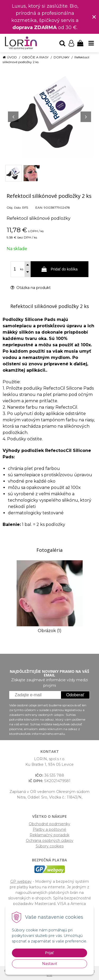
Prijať (49, 953)
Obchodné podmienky (49, 824)
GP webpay (21, 881)
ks (22, 269)
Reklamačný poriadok (49, 835)
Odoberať (75, 695)
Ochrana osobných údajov (50, 841)
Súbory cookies (50, 846)
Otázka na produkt (31, 288)
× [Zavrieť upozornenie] (94, 17)
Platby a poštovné (49, 829)
